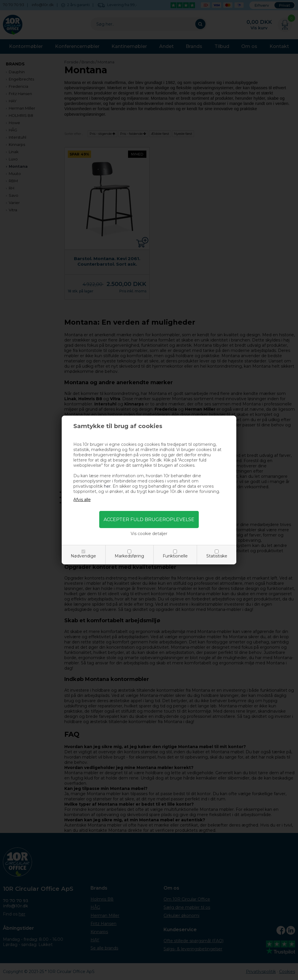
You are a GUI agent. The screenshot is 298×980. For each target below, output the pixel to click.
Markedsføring (129, 556)
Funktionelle (175, 556)
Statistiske (217, 556)
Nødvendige (83, 556)
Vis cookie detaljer (149, 534)
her (107, 486)
